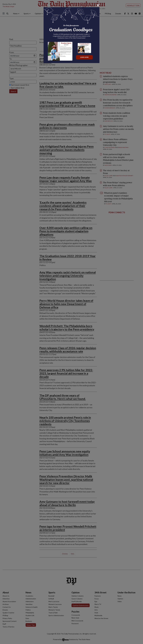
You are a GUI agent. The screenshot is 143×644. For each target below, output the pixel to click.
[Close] (98, 5)
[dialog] (71, 322)
